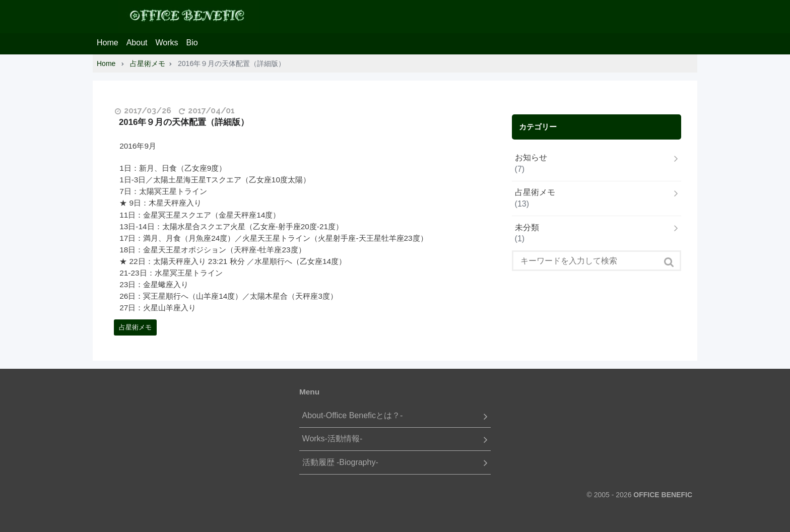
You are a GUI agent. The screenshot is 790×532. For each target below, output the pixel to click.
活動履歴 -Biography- (340, 462)
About (137, 43)
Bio (192, 43)
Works (167, 43)
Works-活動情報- (333, 439)
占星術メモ (135, 327)
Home (108, 43)
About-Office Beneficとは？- (353, 415)
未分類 (527, 227)
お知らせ (531, 157)
